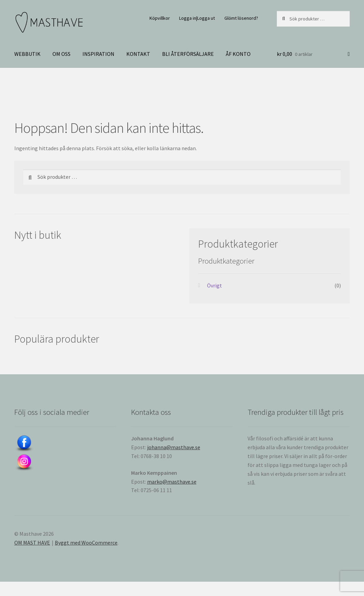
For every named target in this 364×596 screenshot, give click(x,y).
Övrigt (215, 285)
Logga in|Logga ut (197, 18)
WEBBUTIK (27, 54)
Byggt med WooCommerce (86, 543)
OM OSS (61, 54)
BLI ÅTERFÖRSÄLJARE (188, 54)
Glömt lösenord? (241, 18)
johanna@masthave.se (174, 447)
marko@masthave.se (172, 482)
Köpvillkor (160, 18)
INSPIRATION (98, 54)
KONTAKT (138, 54)
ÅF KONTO (238, 54)
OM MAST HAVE (32, 543)
